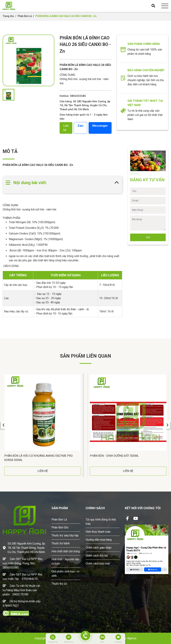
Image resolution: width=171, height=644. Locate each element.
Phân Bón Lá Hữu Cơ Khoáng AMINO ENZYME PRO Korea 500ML (38, 458)
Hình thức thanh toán (98, 532)
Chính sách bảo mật (98, 564)
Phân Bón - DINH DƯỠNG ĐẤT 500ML (114, 456)
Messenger (100, 126)
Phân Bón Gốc (60, 527)
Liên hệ (66, 128)
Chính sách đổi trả (97, 556)
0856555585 (11, 568)
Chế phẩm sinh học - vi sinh (65, 574)
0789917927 (11, 606)
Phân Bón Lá (25, 16)
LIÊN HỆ (43, 471)
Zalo (80, 126)
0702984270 (30, 579)
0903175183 (21, 594)
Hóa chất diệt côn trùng (66, 551)
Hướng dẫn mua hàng (99, 540)
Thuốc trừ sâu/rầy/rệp (65, 535)
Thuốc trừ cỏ (59, 584)
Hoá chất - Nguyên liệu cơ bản (65, 561)
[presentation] (4, 425)
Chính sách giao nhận (98, 548)
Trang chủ (8, 16)
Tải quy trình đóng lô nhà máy (101, 522)
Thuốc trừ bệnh (61, 543)
